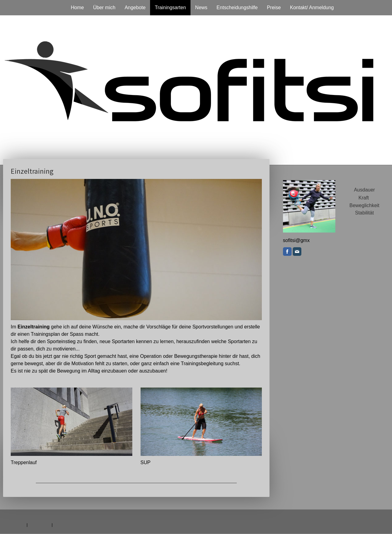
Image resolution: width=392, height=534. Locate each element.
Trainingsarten (170, 8)
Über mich (104, 8)
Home (77, 8)
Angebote (135, 8)
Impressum (16, 525)
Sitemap (61, 525)
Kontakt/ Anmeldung (312, 8)
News (201, 8)
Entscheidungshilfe (237, 8)
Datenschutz (40, 525)
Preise (274, 8)
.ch (300, 240)
